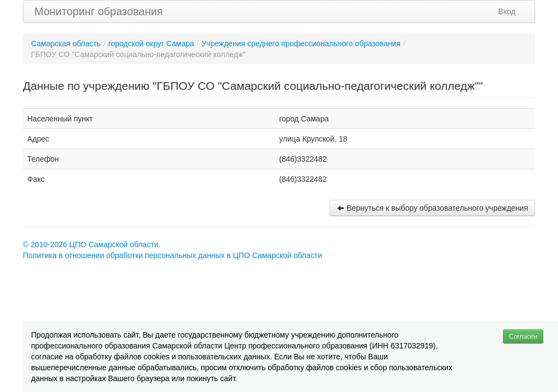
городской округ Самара (151, 44)
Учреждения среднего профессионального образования (301, 44)
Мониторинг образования (99, 11)
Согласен (523, 336)
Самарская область (66, 44)
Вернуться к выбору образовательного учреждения (432, 208)
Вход (507, 11)
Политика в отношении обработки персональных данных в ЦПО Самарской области (172, 255)
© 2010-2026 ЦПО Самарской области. (92, 244)
